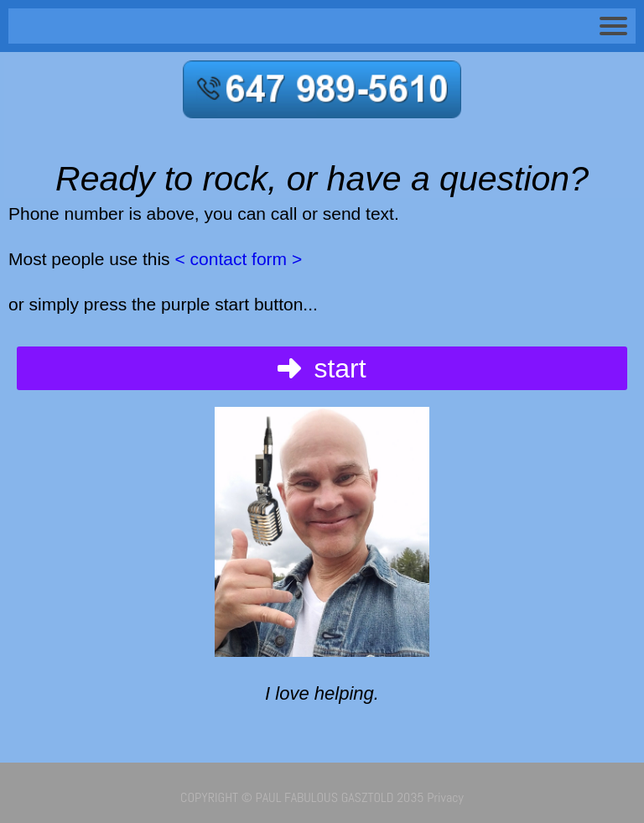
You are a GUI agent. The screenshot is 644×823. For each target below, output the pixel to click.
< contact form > (236, 259)
